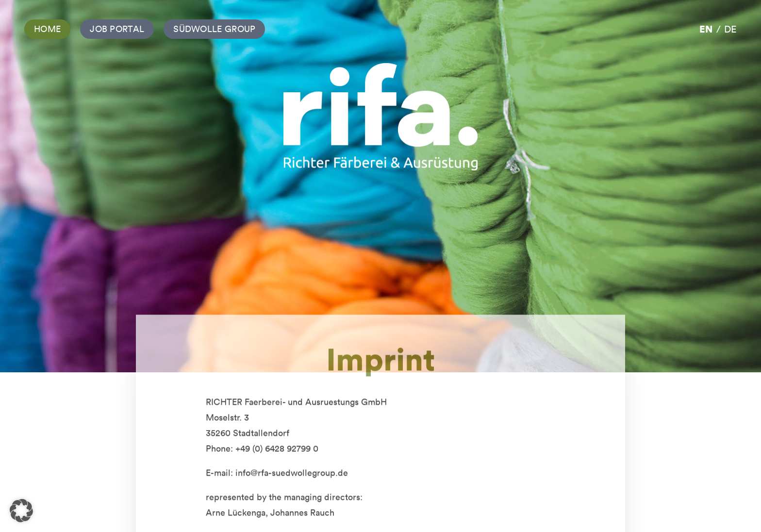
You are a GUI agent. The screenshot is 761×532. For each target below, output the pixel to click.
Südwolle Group (214, 29)
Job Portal (117, 29)
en (706, 29)
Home (47, 29)
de (730, 29)
